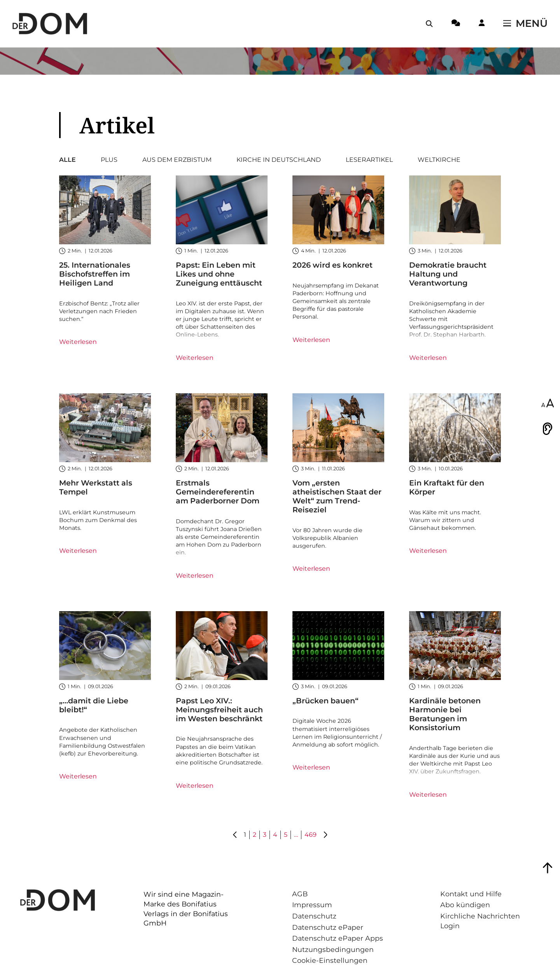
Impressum (312, 905)
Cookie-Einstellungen (330, 960)
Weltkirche (439, 160)
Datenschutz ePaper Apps (338, 938)
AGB (300, 894)
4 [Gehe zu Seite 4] (275, 835)
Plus (109, 160)
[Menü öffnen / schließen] (525, 24)
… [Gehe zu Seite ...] (296, 835)
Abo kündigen (465, 905)
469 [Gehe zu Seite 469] (311, 835)
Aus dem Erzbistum (177, 160)
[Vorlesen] (548, 429)
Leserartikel (369, 160)
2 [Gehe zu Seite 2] (255, 835)
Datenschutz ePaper (328, 927)
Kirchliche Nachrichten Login (480, 921)
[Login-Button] (482, 24)
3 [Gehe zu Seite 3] (265, 835)
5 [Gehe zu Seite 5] (286, 835)
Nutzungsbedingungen (333, 949)
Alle (67, 160)
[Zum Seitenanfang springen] (548, 868)
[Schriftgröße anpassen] (548, 404)
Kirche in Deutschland (279, 160)
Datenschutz (314, 916)
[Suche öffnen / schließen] (429, 24)
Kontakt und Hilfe (471, 894)
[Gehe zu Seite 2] (325, 835)
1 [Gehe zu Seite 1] (245, 835)
